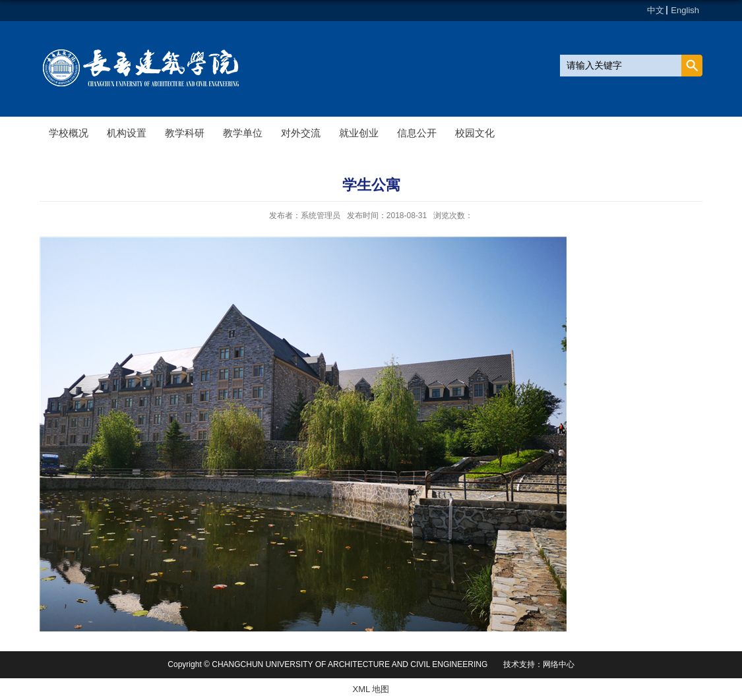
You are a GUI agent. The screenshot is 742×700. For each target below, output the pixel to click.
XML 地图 (371, 689)
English (685, 10)
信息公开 (417, 133)
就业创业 (359, 133)
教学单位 (243, 133)
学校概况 (69, 133)
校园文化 (475, 133)
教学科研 (185, 133)
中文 (656, 10)
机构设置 (127, 133)
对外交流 (301, 133)
